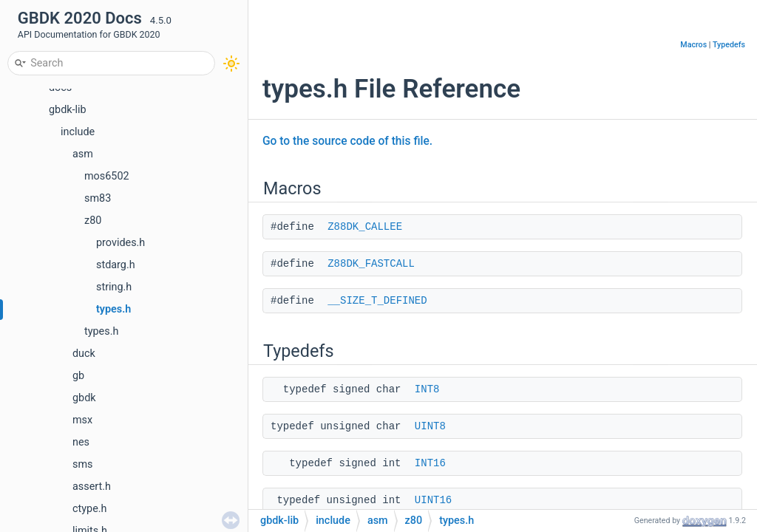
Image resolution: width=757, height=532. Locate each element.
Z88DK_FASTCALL (371, 264)
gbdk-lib (68, 110)
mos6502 (107, 176)
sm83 (98, 198)
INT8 (427, 389)
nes (81, 442)
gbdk (84, 398)
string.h (114, 287)
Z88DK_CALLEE (365, 227)
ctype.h (89, 509)
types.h (113, 309)
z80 (93, 221)
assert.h (92, 487)
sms (82, 464)
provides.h (120, 243)
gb (78, 376)
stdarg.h (116, 265)
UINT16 (433, 500)
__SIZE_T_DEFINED (377, 301)
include (78, 132)
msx (82, 420)
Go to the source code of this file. (347, 141)
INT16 (430, 463)
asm (83, 154)
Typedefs (729, 45)
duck (84, 354)
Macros (693, 45)
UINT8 (430, 426)
